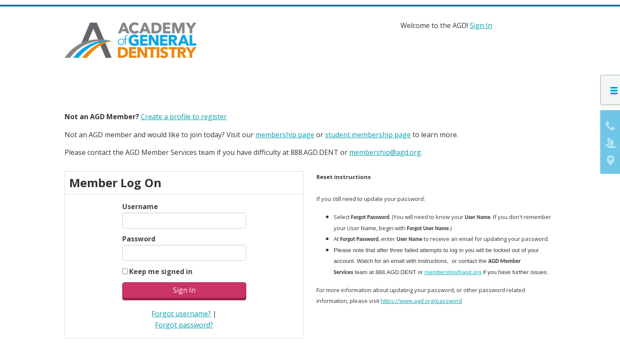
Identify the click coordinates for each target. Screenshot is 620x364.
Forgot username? (181, 312)
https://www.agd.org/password (421, 299)
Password (139, 237)
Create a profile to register (184, 115)
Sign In (481, 25)
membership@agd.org (385, 151)
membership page (285, 133)
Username (140, 205)
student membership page (368, 133)
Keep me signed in (161, 269)
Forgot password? (184, 323)
